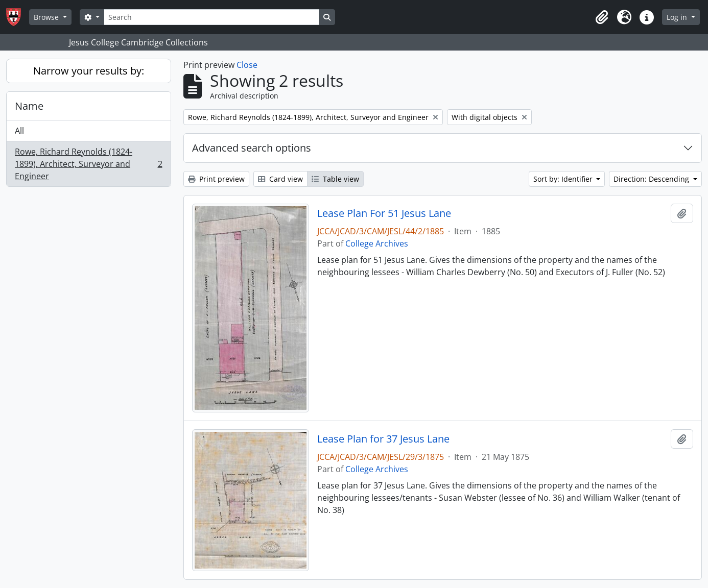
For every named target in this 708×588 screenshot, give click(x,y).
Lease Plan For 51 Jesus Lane (384, 213)
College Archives (377, 243)
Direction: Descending (652, 179)
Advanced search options (252, 148)
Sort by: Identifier (564, 179)
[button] (602, 17)
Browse (47, 17)
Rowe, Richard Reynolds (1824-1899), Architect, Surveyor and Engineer (88, 164)
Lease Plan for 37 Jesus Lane (383, 439)
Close (247, 65)
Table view (335, 179)
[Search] (211, 17)
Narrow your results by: (89, 71)
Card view (280, 179)
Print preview (216, 179)
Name (29, 106)
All (19, 131)
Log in (678, 17)
